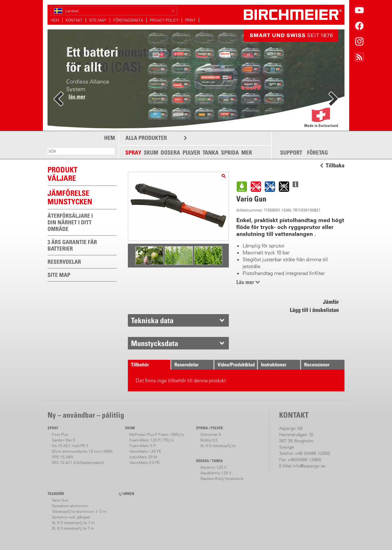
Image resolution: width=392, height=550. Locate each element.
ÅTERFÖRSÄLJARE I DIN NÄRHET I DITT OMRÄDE (70, 222)
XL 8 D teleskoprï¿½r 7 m (73, 523)
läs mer (77, 97)
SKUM (151, 153)
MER (247, 153)
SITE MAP (98, 20)
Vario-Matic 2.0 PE (145, 463)
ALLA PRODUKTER (146, 138)
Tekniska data (152, 320)
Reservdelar (186, 364)
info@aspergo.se (309, 466)
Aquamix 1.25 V (213, 467)
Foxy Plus (60, 434)
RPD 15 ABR (63, 457)
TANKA (211, 153)
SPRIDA (230, 153)
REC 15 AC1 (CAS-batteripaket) (78, 463)
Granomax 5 (211, 434)
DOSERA (170, 153)
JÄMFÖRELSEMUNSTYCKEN (70, 197)
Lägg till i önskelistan (314, 310)
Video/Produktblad (236, 364)
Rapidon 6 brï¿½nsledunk (222, 479)
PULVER (191, 153)
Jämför (331, 302)
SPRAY (133, 153)
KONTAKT (74, 20)
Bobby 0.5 (209, 440)
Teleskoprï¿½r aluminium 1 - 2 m (79, 511)
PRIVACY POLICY (164, 20)
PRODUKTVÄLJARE (63, 174)
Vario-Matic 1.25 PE (145, 451)
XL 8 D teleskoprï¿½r (218, 446)
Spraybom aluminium (70, 506)
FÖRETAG (317, 153)
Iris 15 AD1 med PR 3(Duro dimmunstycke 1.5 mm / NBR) (82, 448)
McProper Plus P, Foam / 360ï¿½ (156, 434)
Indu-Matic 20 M (143, 457)
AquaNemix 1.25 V (216, 473)
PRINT (190, 20)
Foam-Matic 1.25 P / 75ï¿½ (151, 440)
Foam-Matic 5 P (143, 446)
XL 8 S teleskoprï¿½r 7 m (73, 528)
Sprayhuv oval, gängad (71, 517)
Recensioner (317, 364)
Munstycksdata (155, 343)
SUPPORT (291, 153)
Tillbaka (335, 166)
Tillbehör (140, 364)
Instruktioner (274, 364)
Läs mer (245, 282)
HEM (55, 20)
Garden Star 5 (63, 440)
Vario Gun (60, 500)
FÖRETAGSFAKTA (128, 20)
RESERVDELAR (64, 262)
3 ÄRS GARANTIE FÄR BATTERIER (72, 245)
